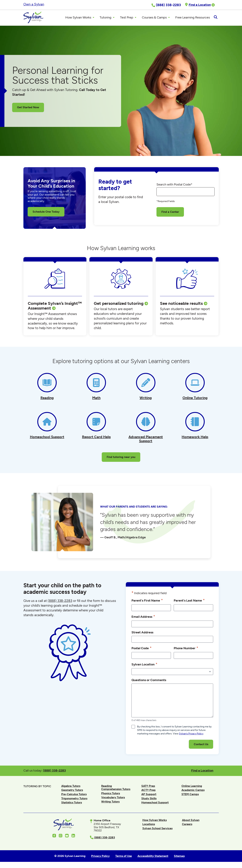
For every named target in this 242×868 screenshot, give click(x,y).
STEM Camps (190, 795)
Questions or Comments (149, 681)
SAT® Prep (148, 787)
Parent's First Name (147, 601)
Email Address (143, 618)
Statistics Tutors (72, 803)
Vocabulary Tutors (113, 798)
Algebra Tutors (71, 787)
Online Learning (192, 787)
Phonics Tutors (111, 794)
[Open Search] (216, 18)
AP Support (149, 795)
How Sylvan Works (155, 821)
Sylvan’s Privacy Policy (191, 735)
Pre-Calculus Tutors (74, 795)
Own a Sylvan (34, 4)
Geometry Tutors (72, 791)
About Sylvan (191, 821)
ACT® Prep (148, 791)
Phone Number (186, 649)
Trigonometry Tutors (74, 799)
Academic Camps (193, 791)
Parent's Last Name (189, 601)
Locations (149, 825)
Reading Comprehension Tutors (116, 788)
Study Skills (149, 799)
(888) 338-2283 (54, 771)
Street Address (142, 633)
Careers (187, 825)
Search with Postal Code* (174, 185)
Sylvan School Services (157, 829)
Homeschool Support (155, 803)
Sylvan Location (144, 665)
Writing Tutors (110, 803)
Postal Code (142, 649)
